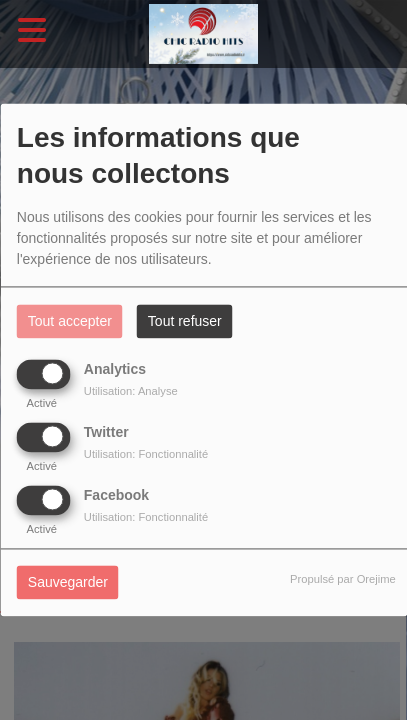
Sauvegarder (68, 583)
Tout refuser (185, 322)
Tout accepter (70, 322)
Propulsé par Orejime (343, 580)
